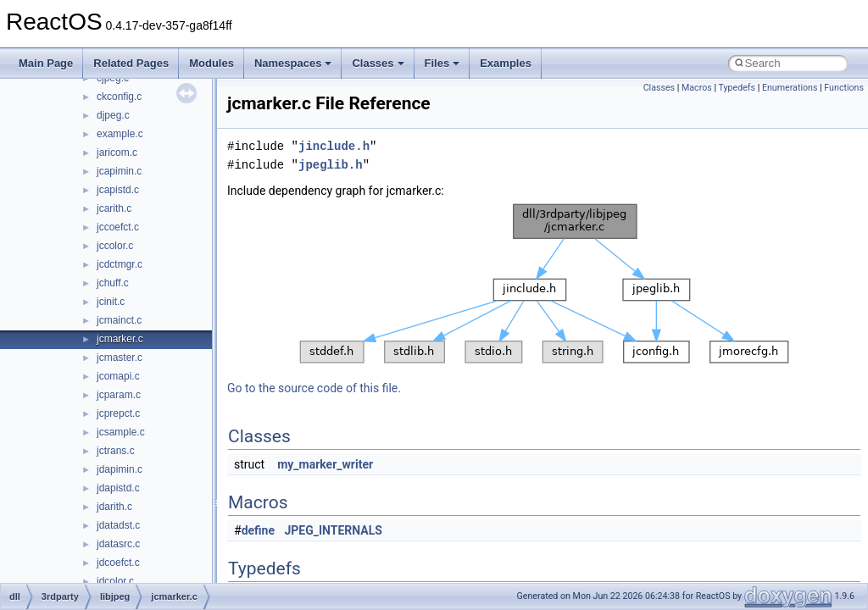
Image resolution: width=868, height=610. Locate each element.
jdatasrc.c (118, 544)
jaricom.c (117, 152)
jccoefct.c (118, 227)
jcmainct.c (119, 320)
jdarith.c (114, 507)
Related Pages (131, 63)
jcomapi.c (118, 376)
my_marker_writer (325, 464)
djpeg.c (113, 115)
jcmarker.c (120, 339)
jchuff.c (113, 283)
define (258, 530)
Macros (697, 88)
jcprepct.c (118, 413)
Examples (506, 63)
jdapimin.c (120, 469)
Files (442, 63)
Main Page (46, 63)
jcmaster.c (120, 358)
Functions (844, 88)
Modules (211, 63)
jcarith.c (114, 208)
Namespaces (293, 63)
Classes (378, 63)
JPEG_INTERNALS (334, 530)
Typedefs (737, 88)
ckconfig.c (119, 97)
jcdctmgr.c (120, 264)
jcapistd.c (118, 190)
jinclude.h (334, 146)
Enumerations (790, 88)
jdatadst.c (118, 525)
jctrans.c (116, 451)
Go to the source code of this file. (314, 388)
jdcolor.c (115, 581)
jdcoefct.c (118, 563)
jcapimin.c (119, 171)
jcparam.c (119, 395)
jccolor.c (115, 246)
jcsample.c (121, 432)
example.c (120, 134)
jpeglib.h (331, 165)
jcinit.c (111, 302)
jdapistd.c (118, 488)
